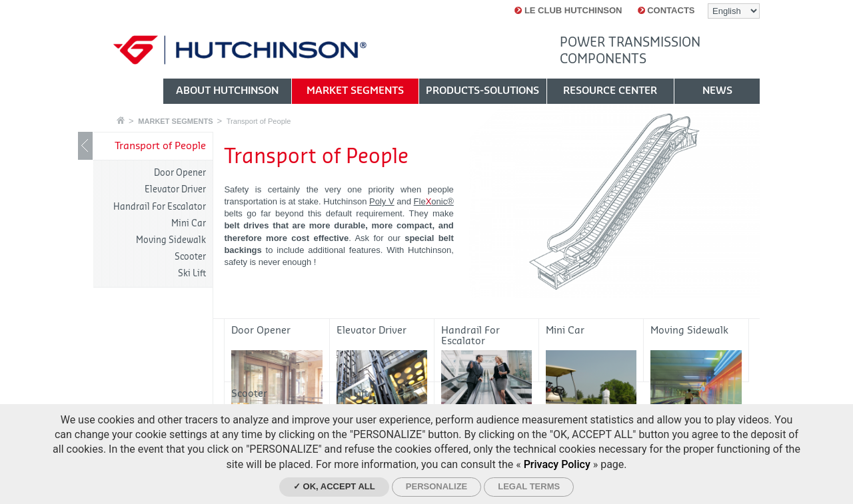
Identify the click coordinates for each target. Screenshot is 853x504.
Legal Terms (529, 486)
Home (121, 120)
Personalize (436, 486)
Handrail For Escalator (160, 207)
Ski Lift (192, 273)
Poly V (382, 201)
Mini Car (189, 223)
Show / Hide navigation (85, 146)
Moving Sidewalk (171, 240)
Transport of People (259, 121)
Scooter (190, 257)
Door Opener (180, 173)
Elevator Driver (175, 189)
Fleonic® (434, 201)
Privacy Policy (557, 464)
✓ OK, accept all (334, 486)
